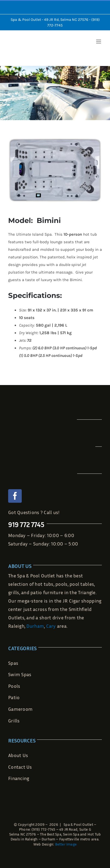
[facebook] (15, 496)
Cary (51, 626)
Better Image (66, 844)
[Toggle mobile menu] (99, 42)
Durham (35, 626)
